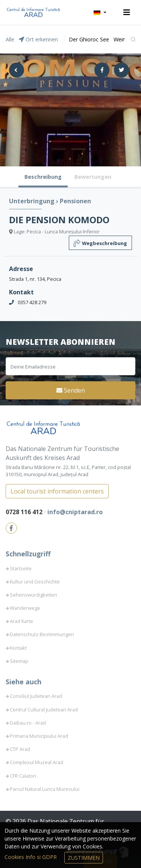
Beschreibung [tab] (43, 177)
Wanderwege (25, 608)
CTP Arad (20, 749)
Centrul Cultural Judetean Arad (44, 710)
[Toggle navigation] (127, 12)
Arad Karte (21, 621)
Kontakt (18, 648)
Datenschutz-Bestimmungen (42, 634)
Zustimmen (84, 858)
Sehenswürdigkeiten (33, 595)
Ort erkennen (38, 39)
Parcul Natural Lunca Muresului (45, 789)
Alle (10, 39)
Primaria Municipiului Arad (39, 736)
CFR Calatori (23, 776)
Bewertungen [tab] (93, 177)
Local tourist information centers (57, 491)
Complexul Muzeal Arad (36, 762)
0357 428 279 (32, 302)
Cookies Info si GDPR (31, 857)
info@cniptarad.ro (75, 512)
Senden (71, 390)
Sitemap (19, 661)
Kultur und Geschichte (35, 582)
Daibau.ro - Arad (28, 723)
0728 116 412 (25, 512)
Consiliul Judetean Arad (36, 696)
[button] (100, 12)
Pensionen (75, 201)
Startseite (21, 568)
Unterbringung (33, 201)
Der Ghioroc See (89, 39)
